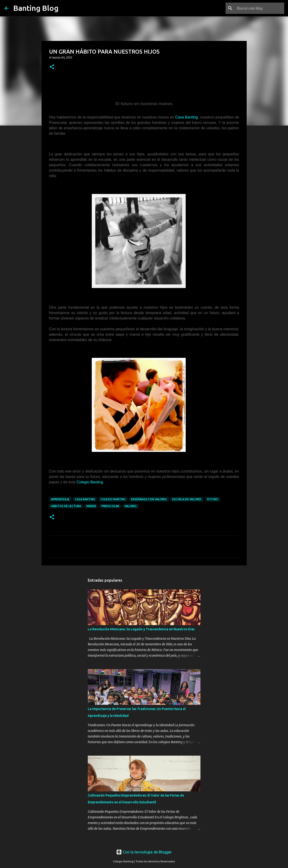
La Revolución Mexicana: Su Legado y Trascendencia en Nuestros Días (141, 629)
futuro (213, 499)
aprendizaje (60, 499)
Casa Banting (187, 117)
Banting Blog (36, 8)
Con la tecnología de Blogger (144, 852)
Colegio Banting (90, 482)
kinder (91, 506)
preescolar (110, 506)
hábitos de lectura (66, 506)
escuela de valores (187, 499)
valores (131, 506)
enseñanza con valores (149, 499)
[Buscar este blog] (260, 8)
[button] (52, 67)
